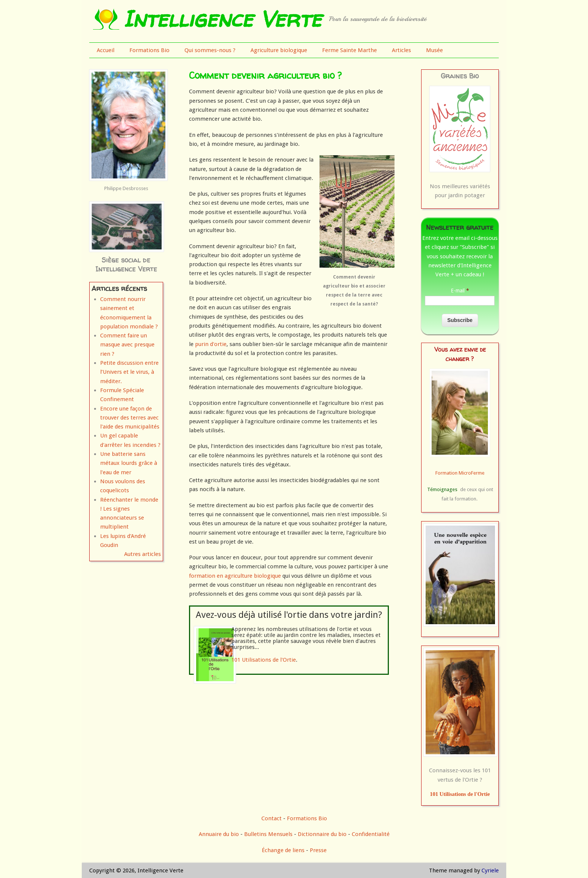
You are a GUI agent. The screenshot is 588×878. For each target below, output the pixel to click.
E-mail (460, 291)
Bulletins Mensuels (268, 834)
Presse (318, 850)
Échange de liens (284, 850)
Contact (271, 818)
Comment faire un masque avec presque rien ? (127, 345)
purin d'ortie (211, 344)
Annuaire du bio (219, 834)
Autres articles (142, 554)
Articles (401, 50)
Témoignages (442, 489)
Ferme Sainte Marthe (349, 50)
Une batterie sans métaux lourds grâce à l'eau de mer (129, 463)
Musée (434, 50)
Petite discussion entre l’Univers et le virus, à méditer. (129, 372)
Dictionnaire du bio (322, 834)
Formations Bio (149, 50)
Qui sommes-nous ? (210, 50)
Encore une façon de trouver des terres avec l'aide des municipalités (130, 418)
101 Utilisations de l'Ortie (264, 660)
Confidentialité (371, 834)
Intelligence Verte (222, 19)
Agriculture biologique (279, 50)
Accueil (106, 50)
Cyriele (490, 871)
